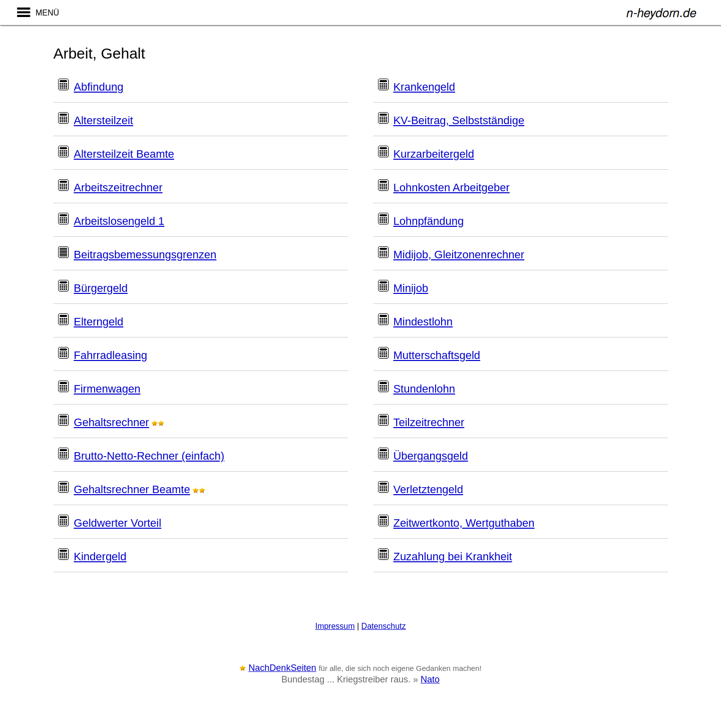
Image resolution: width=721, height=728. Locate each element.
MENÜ (47, 13)
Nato (430, 679)
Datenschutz (384, 626)
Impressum (335, 626)
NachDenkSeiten (282, 668)
